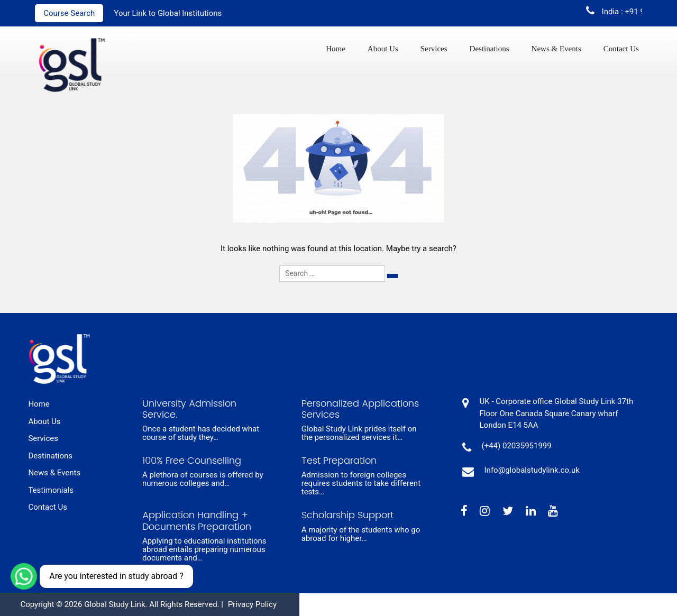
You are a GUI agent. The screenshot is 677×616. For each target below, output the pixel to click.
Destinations (490, 49)
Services (434, 49)
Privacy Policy (252, 604)
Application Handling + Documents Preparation (197, 521)
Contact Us (621, 49)
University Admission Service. (189, 409)
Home (336, 49)
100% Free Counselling (192, 461)
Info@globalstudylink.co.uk (532, 470)
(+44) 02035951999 (517, 446)
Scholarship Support (347, 515)
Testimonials (51, 490)
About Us (383, 49)
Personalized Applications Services (360, 409)
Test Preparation (339, 461)
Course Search (69, 13)
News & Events (556, 49)
